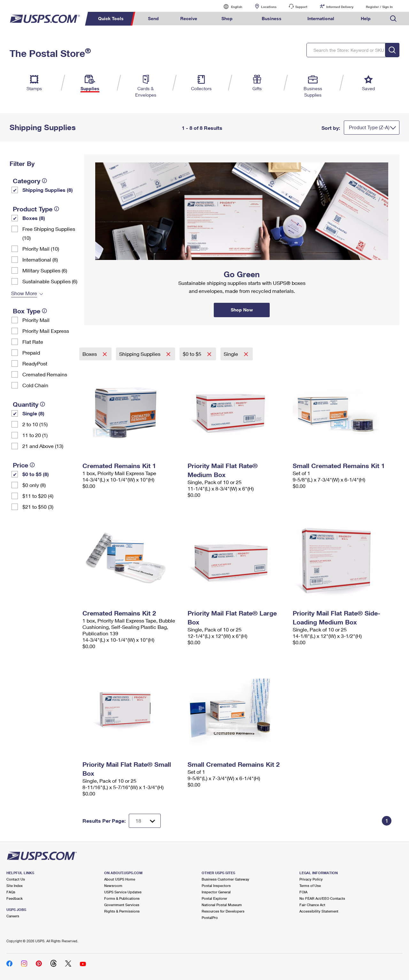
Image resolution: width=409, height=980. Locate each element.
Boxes (90, 354)
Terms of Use (310, 886)
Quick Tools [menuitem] (111, 18)
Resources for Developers (223, 911)
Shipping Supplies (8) (48, 190)
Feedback (15, 898)
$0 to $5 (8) (36, 474)
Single (232, 354)
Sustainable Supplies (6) (50, 281)
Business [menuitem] (272, 18)
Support (301, 7)
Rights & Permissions (122, 911)
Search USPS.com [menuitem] (393, 19)
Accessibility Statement (319, 911)
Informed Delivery (340, 7)
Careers (13, 916)
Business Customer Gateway (225, 879)
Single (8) (33, 413)
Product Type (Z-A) (369, 127)
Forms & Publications (122, 898)
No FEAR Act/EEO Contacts (322, 898)
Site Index (15, 886)
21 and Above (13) (43, 446)
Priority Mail (36, 320)
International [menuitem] (321, 18)
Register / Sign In (379, 7)
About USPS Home (120, 879)
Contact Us (16, 879)
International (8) (40, 259)
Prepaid (31, 353)
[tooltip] (44, 181)
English (230, 7)
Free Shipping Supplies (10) (49, 233)
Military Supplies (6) (45, 270)
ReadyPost (35, 363)
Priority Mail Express (46, 331)
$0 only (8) (34, 485)
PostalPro (210, 917)
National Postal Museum (222, 905)
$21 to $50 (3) (38, 507)
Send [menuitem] (153, 18)
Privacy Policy (311, 879)
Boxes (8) (34, 218)
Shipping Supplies (140, 354)
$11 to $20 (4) (38, 496)
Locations (269, 7)
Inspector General (216, 892)
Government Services (122, 905)
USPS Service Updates (123, 892)
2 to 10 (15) (35, 424)
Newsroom (113, 886)
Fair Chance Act (312, 905)
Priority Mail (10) (41, 249)
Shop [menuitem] (227, 18)
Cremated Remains (45, 374)
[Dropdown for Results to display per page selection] (145, 821)
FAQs (11, 892)
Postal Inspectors (216, 886)
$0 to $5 (193, 354)
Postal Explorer (214, 898)
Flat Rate (33, 342)
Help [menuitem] (366, 18)
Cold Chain (35, 385)
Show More (24, 293)
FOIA (303, 892)
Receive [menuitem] (189, 18)
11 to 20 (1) (35, 435)
